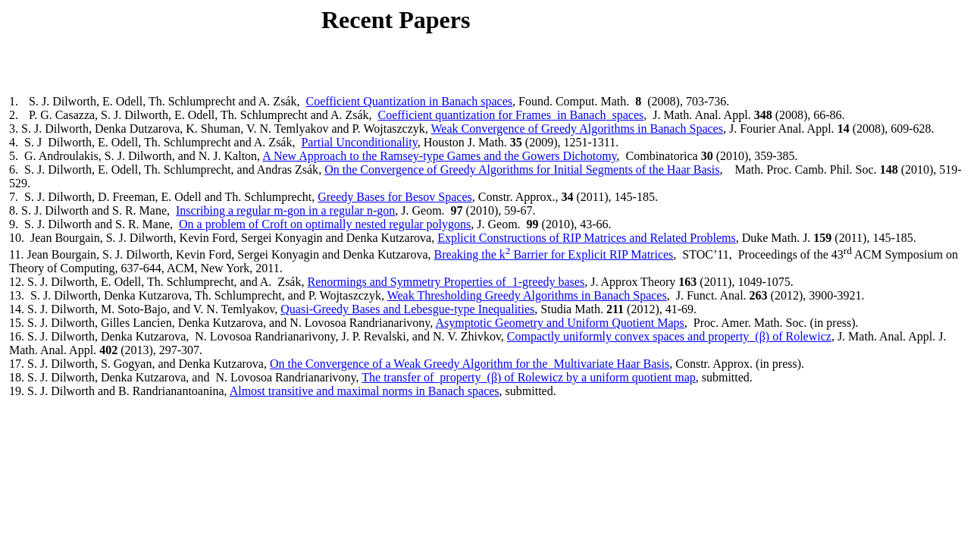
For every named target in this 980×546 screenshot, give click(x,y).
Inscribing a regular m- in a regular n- (285, 210)
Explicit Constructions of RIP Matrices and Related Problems (587, 238)
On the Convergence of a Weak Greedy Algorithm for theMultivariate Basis (470, 364)
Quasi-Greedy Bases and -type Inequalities (407, 309)
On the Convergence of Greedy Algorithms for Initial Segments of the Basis (522, 169)
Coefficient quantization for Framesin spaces (511, 115)
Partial (359, 142)
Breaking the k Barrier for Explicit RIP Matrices (554, 254)
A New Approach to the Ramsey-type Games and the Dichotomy (439, 156)
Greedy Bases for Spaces (395, 197)
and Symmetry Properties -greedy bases (446, 282)
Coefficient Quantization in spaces (409, 101)
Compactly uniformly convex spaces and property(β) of (669, 336)
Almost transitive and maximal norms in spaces (365, 391)
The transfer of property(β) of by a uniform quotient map (528, 377)
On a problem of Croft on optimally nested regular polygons (325, 224)
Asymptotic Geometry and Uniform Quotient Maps (559, 323)
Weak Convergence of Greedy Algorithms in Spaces (577, 129)
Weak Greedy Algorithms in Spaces (527, 295)
